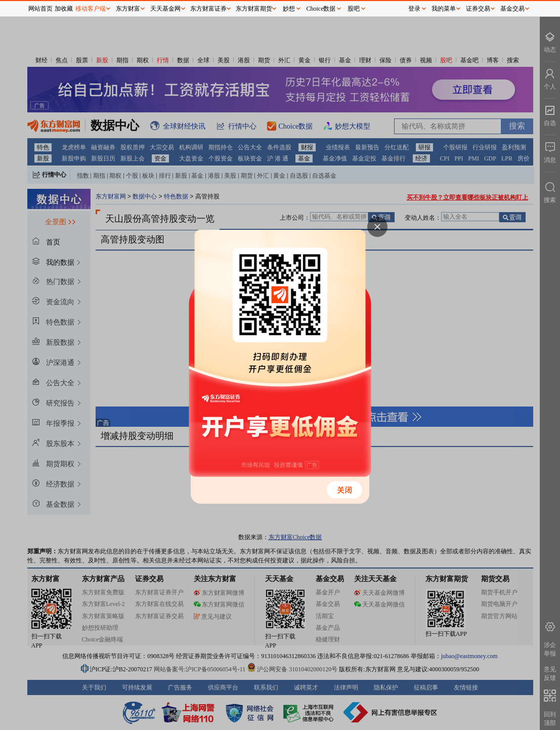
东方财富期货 (254, 9)
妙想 (289, 9)
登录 (414, 9)
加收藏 (64, 9)
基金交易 (512, 9)
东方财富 (128, 9)
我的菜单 (444, 9)
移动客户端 (91, 9)
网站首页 (40, 9)
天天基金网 (165, 9)
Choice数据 (321, 9)
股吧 (354, 9)
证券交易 (478, 9)
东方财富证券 (208, 9)
